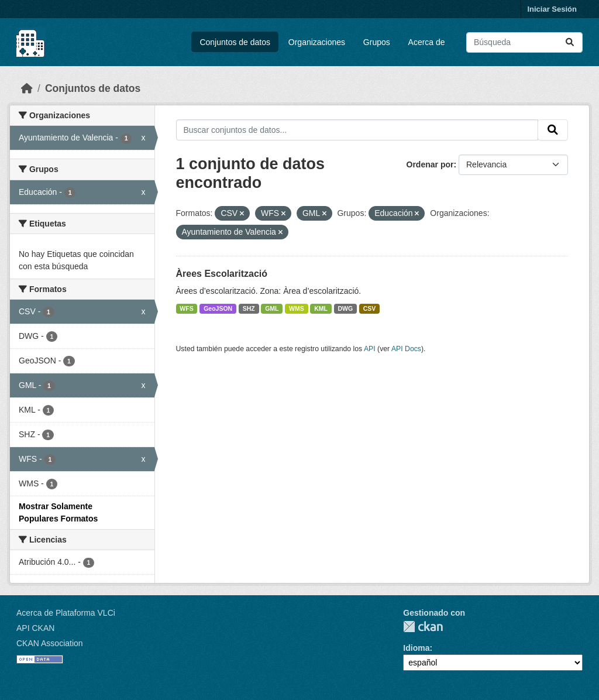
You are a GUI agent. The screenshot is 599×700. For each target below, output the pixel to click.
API (370, 349)
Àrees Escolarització (222, 274)
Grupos (377, 42)
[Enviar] (570, 42)
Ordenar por (430, 164)
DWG (346, 308)
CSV (370, 308)
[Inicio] (27, 88)
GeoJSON (218, 308)
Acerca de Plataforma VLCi (66, 613)
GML (272, 308)
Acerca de (427, 42)
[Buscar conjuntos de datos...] (524, 42)
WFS (186, 308)
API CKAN (35, 628)
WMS (297, 308)
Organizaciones (317, 42)
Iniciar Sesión (552, 9)
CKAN (423, 627)
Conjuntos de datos (235, 42)
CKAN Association (50, 643)
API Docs (406, 349)
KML (321, 308)
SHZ (249, 308)
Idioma (416, 648)
